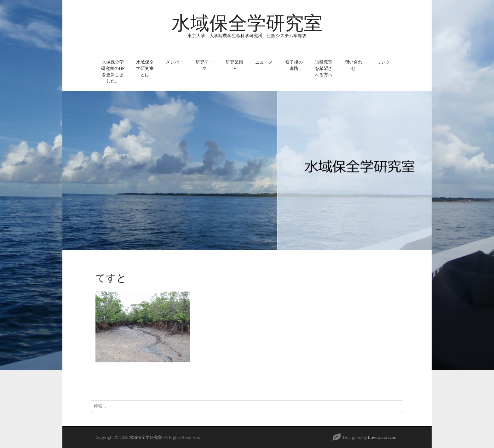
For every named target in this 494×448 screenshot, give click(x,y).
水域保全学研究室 (247, 23)
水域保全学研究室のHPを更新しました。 (113, 71)
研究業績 (234, 64)
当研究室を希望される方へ (324, 68)
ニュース (264, 62)
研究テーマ (204, 65)
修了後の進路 (294, 65)
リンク (383, 62)
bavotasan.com (383, 437)
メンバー (175, 62)
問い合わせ (353, 65)
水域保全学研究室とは (145, 68)
